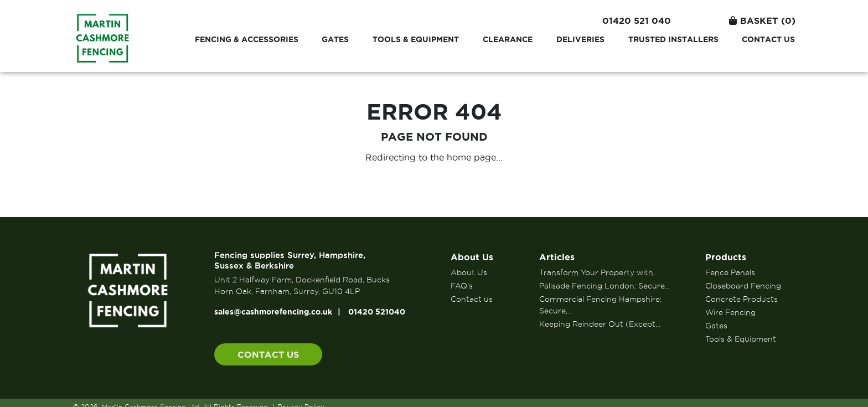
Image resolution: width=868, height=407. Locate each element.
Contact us (768, 39)
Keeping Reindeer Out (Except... (600, 324)
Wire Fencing (730, 312)
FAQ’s (462, 286)
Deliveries (580, 39)
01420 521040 (377, 312)
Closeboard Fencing (743, 286)
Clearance (508, 39)
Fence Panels (730, 272)
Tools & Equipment (416, 39)
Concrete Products (742, 299)
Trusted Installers (673, 39)
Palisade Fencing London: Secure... (604, 286)
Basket (762, 20)
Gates (335, 39)
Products (726, 257)
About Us (472, 257)
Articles (557, 257)
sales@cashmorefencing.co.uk (273, 312)
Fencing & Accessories (247, 39)
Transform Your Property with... (599, 272)
